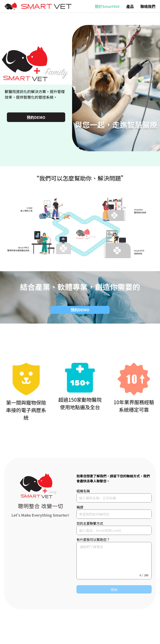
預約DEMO (36, 117)
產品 (130, 6)
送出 (114, 589)
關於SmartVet (107, 6)
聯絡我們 (148, 6)
